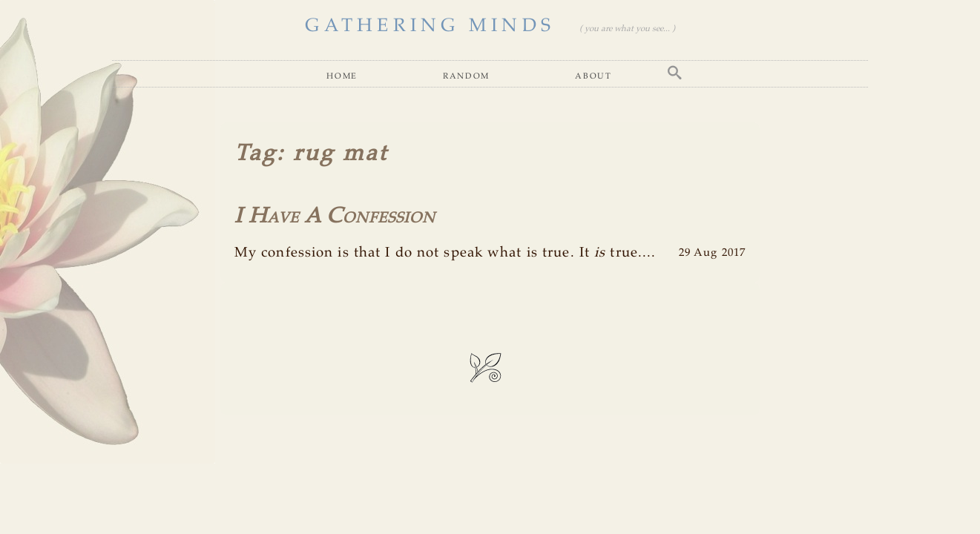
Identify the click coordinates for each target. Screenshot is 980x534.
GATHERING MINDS (430, 26)
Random (466, 75)
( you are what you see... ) (627, 29)
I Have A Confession (335, 217)
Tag (256, 154)
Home (342, 75)
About (593, 75)
